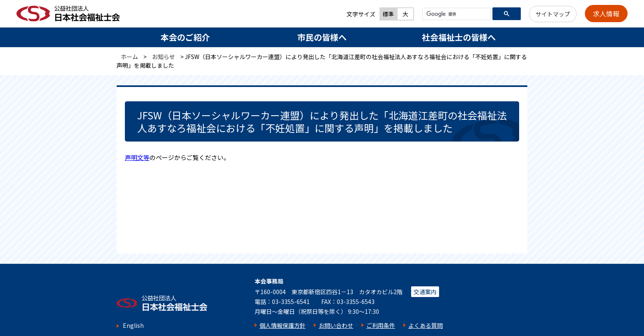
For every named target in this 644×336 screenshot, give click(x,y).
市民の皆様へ (322, 37)
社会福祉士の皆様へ (459, 37)
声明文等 (137, 157)
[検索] (456, 14)
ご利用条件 (381, 325)
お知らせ (163, 57)
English (133, 326)
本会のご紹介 (185, 37)
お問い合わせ (336, 325)
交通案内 (425, 292)
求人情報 (606, 14)
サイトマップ (553, 14)
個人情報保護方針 (283, 325)
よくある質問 (425, 325)
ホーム (129, 57)
